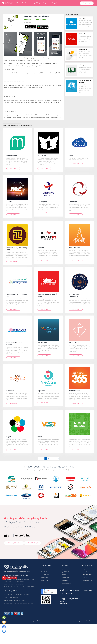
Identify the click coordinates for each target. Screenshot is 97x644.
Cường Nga (73, 202)
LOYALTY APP (13, 58)
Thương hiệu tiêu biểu (41, 20)
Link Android (63, 604)
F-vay (71, 156)
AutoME (9, 202)
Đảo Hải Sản (83, 18)
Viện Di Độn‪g (83, 49)
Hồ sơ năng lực (45, 575)
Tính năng (28, 3)
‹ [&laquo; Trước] (39, 459)
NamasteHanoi (74, 248)
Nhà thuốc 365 (74, 391)
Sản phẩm (46, 3)
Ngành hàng (37, 3)
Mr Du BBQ (82, 34)
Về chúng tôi (20, 3)
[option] (11, 44)
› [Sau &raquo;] (58, 459)
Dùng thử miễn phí (33, 543)
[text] (17, 143)
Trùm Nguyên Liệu (84, 65)
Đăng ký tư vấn (14, 543)
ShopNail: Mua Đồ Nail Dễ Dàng (47, 295)
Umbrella (10, 391)
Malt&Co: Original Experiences (76, 295)
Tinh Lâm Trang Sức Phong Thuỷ (17, 249)
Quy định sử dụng (75, 621)
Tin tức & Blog (45, 578)
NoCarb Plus (42, 343)
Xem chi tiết (13, 168)
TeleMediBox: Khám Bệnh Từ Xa (17, 295)
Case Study (44, 572)
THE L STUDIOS (43, 156)
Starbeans (73, 437)
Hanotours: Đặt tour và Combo (15, 344)
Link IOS (62, 601)
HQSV (9, 437)
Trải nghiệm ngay (87, 3)
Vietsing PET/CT (44, 202)
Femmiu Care (74, 343)
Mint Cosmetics (12, 156)
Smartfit (41, 248)
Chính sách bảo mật (86, 580)
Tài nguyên (54, 3)
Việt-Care (41, 391)
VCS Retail (41, 437)
